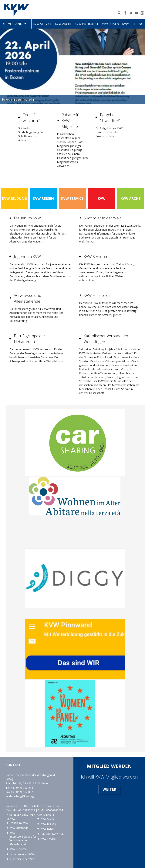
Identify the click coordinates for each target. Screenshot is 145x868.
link (75, 442)
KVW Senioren (18, 849)
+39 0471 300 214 (22, 788)
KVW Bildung (133, 24)
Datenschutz (32, 806)
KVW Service (42, 24)
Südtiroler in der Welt (22, 859)
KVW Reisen (110, 24)
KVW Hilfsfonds (19, 828)
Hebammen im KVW (22, 854)
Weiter (109, 789)
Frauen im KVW (19, 823)
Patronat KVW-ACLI (52, 834)
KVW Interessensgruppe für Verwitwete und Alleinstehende (23, 838)
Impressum (13, 806)
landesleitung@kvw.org (20, 796)
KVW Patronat (87, 24)
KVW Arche (63, 24)
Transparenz (52, 806)
